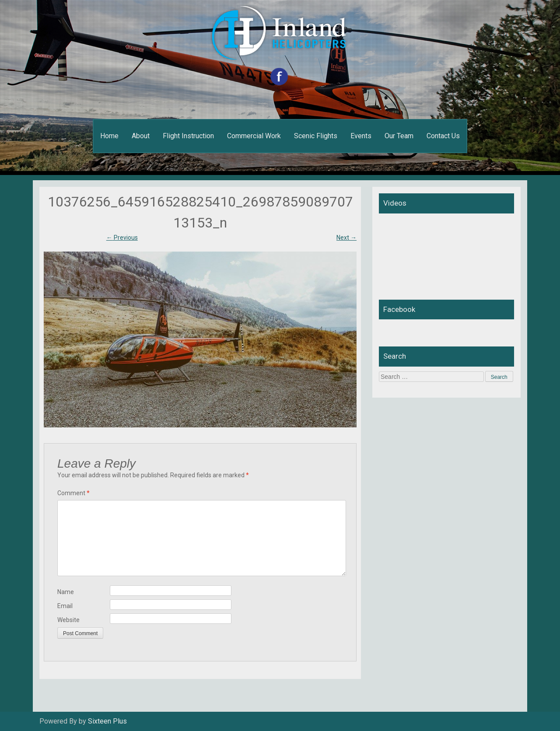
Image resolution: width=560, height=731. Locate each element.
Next (346, 238)
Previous (122, 238)
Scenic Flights (316, 136)
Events (361, 136)
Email (65, 606)
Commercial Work (254, 136)
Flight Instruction (188, 136)
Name (66, 592)
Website (68, 620)
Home (109, 136)
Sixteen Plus (107, 721)
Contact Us (443, 136)
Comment (73, 493)
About (141, 136)
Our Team (399, 136)
